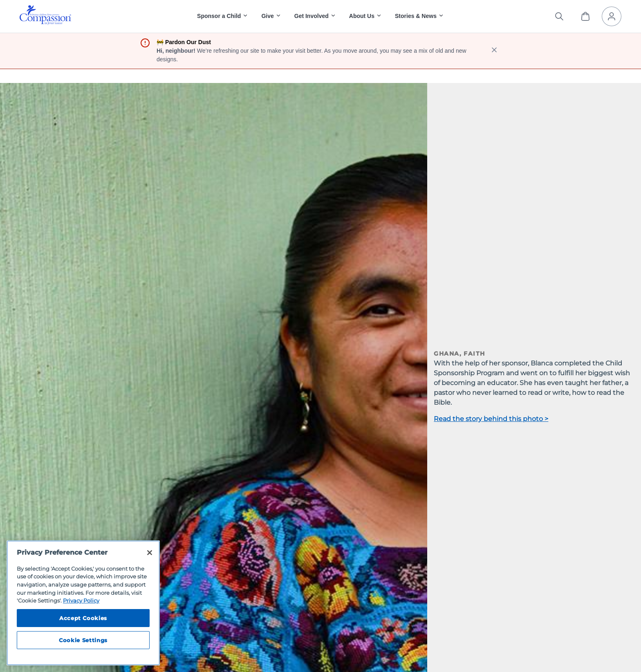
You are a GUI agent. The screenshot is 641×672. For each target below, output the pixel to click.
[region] (83, 603)
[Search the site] (559, 16)
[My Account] (612, 16)
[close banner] (494, 51)
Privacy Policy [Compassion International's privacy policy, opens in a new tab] (81, 600)
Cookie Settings (83, 640)
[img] (45, 15)
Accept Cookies (83, 618)
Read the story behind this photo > (491, 419)
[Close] (150, 553)
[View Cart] (585, 16)
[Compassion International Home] (45, 23)
